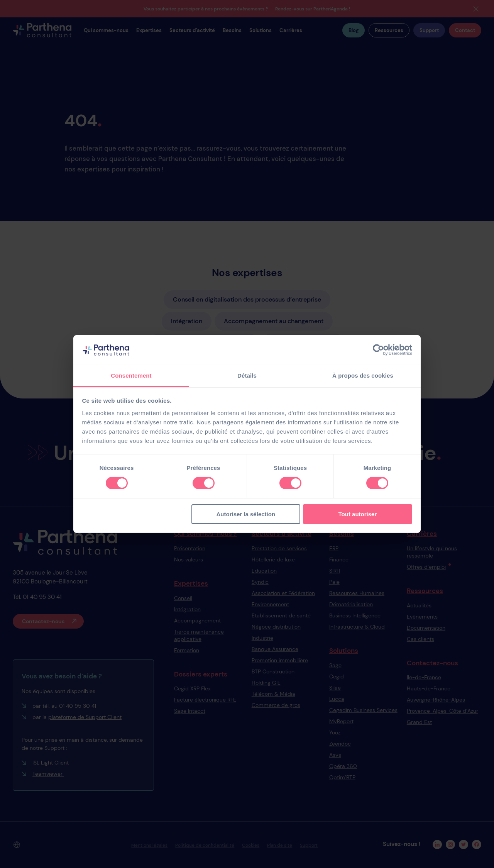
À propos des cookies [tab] (363, 376)
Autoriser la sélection (246, 514)
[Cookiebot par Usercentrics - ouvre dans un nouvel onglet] (378, 350)
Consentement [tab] (131, 376)
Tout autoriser (358, 514)
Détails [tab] (247, 376)
